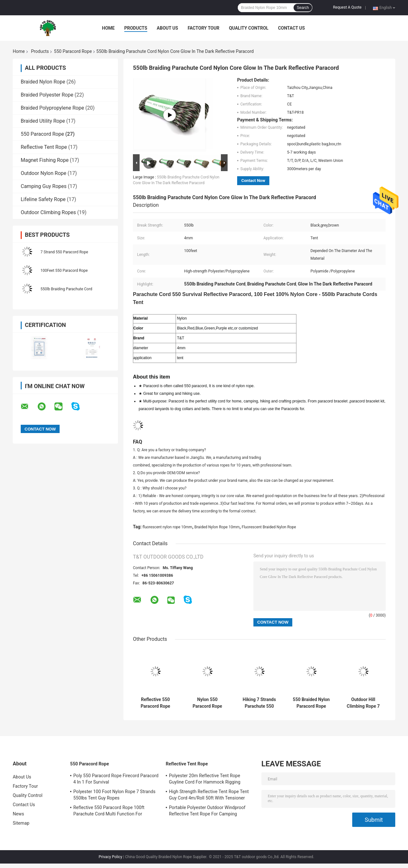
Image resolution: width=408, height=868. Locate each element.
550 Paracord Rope (73, 51)
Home (108, 28)
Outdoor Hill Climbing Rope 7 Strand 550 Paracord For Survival (363, 703)
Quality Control (249, 28)
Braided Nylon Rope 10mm (217, 527)
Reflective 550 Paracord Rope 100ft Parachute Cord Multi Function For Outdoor (155, 703)
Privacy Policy (110, 857)
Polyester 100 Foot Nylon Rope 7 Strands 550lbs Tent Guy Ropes (114, 795)
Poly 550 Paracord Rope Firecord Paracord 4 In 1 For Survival (116, 779)
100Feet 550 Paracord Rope (64, 271)
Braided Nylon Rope (43, 82)
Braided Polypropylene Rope (52, 108)
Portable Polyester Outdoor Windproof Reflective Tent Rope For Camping (207, 811)
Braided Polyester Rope (47, 95)
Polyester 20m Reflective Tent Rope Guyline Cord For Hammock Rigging (205, 779)
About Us (168, 28)
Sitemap (21, 823)
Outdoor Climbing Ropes (48, 212)
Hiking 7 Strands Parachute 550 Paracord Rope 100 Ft (259, 703)
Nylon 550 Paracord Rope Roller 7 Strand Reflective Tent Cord (207, 703)
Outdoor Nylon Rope (44, 173)
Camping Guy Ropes (44, 186)
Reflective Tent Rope (44, 147)
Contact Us (291, 28)
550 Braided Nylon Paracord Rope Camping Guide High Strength (311, 703)
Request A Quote (347, 7)
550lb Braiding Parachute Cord (66, 289)
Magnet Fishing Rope (45, 160)
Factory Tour (204, 28)
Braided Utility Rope (43, 121)
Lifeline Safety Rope (43, 199)
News (18, 814)
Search (303, 8)
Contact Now (253, 181)
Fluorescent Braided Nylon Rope (269, 527)
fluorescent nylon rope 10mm (167, 527)
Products (136, 28)
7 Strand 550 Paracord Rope (64, 252)
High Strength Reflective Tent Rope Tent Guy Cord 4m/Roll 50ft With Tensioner (209, 795)
